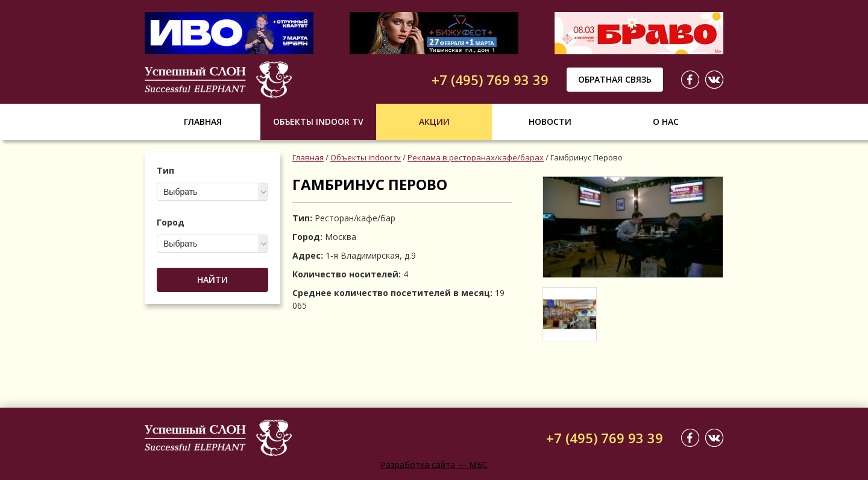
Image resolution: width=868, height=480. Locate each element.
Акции (434, 122)
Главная (203, 122)
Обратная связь (615, 79)
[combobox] (212, 192)
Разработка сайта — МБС (434, 465)
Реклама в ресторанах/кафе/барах (476, 157)
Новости (550, 122)
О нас (666, 122)
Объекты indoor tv (318, 122)
